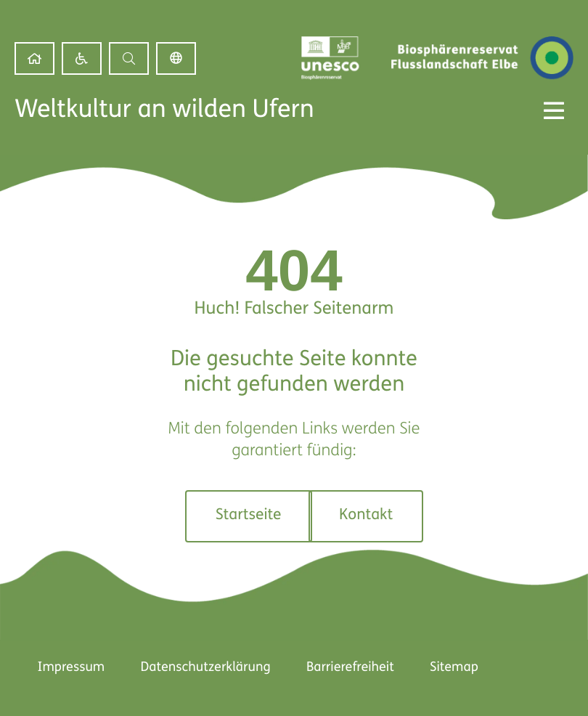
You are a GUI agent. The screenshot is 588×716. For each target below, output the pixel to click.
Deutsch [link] (176, 58)
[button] (129, 58)
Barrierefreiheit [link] (350, 668)
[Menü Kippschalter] (554, 110)
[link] (34, 58)
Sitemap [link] (455, 668)
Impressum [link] (70, 668)
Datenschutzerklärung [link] (205, 668)
